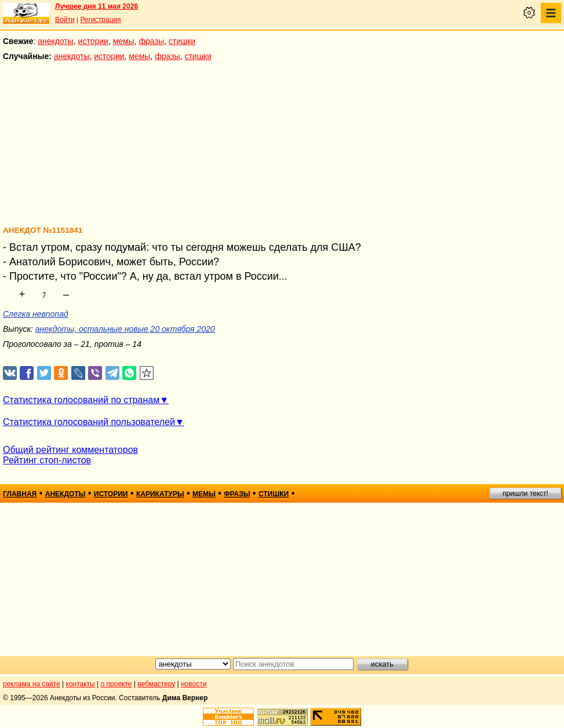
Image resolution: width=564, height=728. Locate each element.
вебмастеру (156, 684)
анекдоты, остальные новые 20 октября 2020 (125, 329)
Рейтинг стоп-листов (47, 460)
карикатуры (160, 494)
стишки (182, 41)
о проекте (117, 684)
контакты (81, 684)
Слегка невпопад (36, 314)
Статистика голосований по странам (81, 400)
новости (194, 684)
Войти (65, 20)
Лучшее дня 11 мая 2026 (97, 6)
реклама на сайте (32, 684)
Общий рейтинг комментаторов (70, 450)
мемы (124, 41)
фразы (152, 41)
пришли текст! (525, 493)
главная (20, 494)
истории (93, 41)
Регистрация (100, 20)
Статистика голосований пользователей (89, 422)
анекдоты (56, 41)
